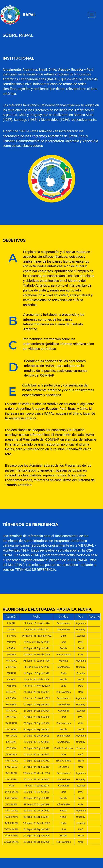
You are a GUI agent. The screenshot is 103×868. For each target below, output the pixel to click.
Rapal (29, 15)
